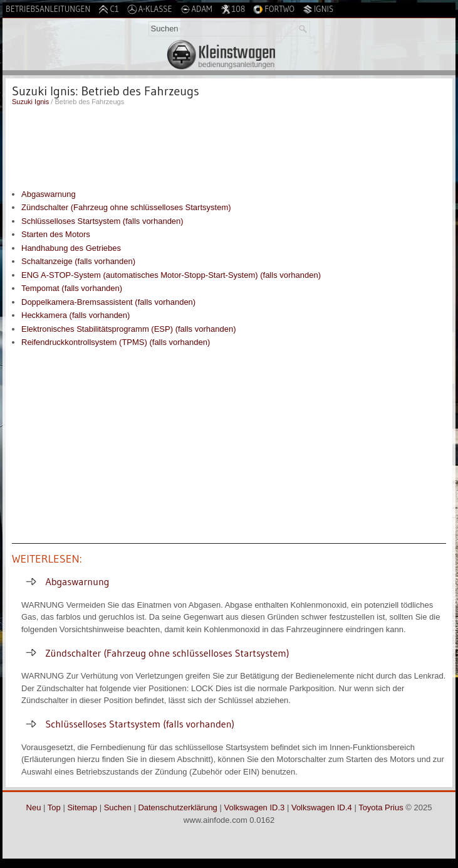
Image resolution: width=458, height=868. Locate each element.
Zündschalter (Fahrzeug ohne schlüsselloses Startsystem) (126, 207)
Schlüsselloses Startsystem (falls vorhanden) (102, 221)
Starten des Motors (56, 234)
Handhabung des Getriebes (71, 248)
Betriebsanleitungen (48, 9)
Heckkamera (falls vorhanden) (75, 315)
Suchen (118, 807)
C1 (108, 9)
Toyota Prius (381, 807)
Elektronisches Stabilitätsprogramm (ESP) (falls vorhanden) (128, 329)
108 (233, 9)
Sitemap (82, 807)
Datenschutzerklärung (177, 807)
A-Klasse (150, 9)
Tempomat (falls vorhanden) (72, 288)
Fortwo (274, 9)
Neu (34, 807)
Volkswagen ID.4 (322, 807)
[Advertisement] (229, 144)
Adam (196, 9)
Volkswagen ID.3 (254, 807)
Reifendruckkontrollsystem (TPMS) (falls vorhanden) (116, 342)
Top (54, 807)
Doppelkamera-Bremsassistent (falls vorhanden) (108, 302)
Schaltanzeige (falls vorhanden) (78, 261)
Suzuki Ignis (30, 102)
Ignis (318, 9)
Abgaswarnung (49, 194)
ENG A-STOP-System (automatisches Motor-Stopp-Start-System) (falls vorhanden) (171, 275)
